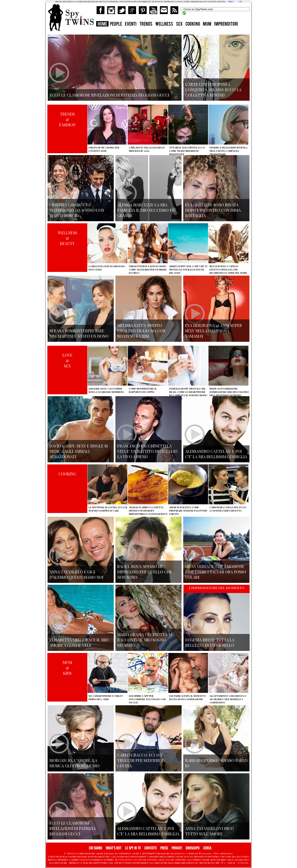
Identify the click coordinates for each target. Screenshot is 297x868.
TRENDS (146, 24)
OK (240, 1)
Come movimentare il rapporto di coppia (143, 390)
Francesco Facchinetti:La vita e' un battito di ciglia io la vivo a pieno (147, 451)
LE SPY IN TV (133, 848)
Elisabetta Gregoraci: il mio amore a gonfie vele (79, 642)
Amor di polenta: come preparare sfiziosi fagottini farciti (188, 511)
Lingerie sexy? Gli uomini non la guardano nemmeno (106, 390)
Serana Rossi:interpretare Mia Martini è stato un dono (79, 333)
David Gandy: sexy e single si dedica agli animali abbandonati (79, 451)
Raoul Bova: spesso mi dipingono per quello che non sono (145, 572)
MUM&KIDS (67, 668)
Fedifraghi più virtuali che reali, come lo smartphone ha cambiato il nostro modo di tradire (188, 394)
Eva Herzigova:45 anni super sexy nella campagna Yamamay (214, 331)
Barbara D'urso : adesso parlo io (216, 763)
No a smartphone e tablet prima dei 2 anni (106, 698)
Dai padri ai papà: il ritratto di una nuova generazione (187, 698)
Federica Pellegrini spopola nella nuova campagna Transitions (228, 151)
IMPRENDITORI (226, 24)
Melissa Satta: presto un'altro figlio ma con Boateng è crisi (141, 331)
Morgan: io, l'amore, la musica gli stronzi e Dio (74, 763)
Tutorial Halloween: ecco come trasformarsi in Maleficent (187, 151)
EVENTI (131, 24)
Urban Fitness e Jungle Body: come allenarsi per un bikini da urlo (148, 270)
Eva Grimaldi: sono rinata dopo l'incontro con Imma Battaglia (213, 210)
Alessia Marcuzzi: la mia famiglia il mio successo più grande (147, 210)
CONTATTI (150, 848)
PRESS (164, 848)
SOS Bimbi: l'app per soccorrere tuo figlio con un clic (147, 699)
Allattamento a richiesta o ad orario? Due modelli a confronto (228, 699)
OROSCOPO (193, 848)
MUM (207, 24)
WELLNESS (164, 24)
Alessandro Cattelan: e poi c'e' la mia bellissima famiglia (216, 454)
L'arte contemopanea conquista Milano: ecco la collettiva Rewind (213, 90)
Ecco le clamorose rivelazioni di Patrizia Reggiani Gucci (72, 828)
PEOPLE (116, 24)
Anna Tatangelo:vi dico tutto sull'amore (209, 831)
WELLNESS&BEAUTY (67, 238)
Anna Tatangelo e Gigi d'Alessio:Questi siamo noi (76, 574)
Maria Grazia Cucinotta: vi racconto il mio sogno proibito (145, 640)
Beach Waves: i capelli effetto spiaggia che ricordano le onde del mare (228, 270)
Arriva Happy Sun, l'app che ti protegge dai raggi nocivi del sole (188, 270)
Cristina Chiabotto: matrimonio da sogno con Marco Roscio (77, 210)
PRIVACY (177, 848)
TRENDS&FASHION (67, 119)
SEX (179, 24)
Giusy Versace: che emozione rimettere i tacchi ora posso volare (216, 572)
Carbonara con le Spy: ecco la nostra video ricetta (228, 509)
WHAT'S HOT (114, 848)
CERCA (207, 848)
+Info (231, 1)
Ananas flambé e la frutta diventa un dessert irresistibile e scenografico (148, 511)
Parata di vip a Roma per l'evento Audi (104, 149)
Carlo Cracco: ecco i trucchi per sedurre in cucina (141, 760)
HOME (102, 24)
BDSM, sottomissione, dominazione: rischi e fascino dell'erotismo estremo (229, 392)
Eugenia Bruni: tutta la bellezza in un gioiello (210, 642)
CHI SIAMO (96, 848)
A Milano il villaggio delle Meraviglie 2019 (147, 149)
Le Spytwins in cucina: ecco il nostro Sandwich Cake (108, 509)
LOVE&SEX (67, 360)
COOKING (193, 24)
